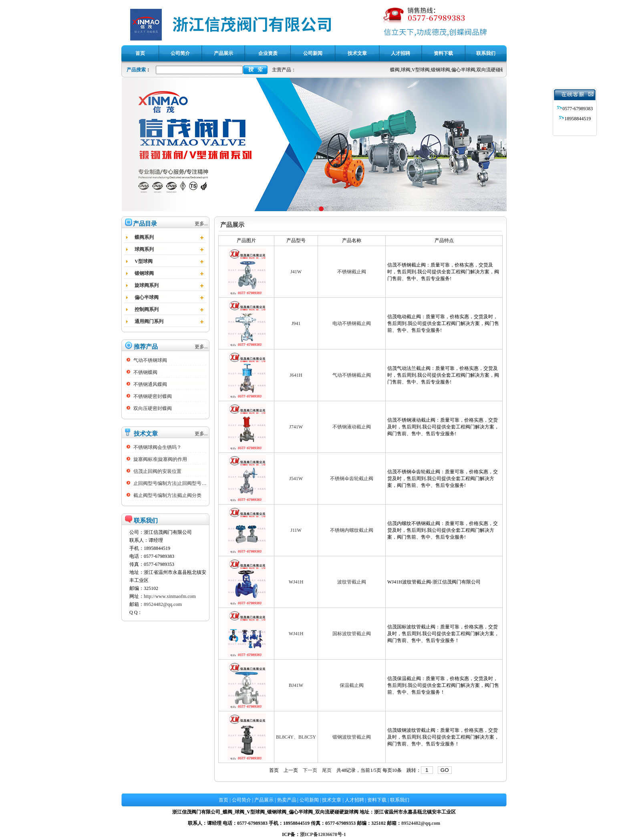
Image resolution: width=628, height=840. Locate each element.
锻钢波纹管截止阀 (352, 737)
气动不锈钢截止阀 (352, 375)
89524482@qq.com (163, 604)
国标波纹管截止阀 (352, 634)
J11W (296, 530)
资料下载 (377, 800)
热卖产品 (287, 800)
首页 (274, 770)
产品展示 (264, 800)
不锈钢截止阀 (352, 272)
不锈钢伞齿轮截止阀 (352, 479)
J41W (296, 272)
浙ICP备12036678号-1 (323, 834)
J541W (296, 479)
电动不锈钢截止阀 (352, 323)
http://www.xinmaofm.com (170, 596)
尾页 (327, 770)
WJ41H (296, 582)
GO (445, 770)
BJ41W (296, 685)
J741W (296, 427)
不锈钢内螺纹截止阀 (352, 530)
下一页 (310, 770)
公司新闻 (309, 800)
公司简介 (242, 800)
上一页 (291, 770)
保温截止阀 (352, 685)
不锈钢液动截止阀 (352, 427)
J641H (296, 375)
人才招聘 (354, 800)
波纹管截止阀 (352, 582)
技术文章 (332, 800)
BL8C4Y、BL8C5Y (296, 737)
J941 (296, 323)
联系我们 (400, 800)
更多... (201, 224)
